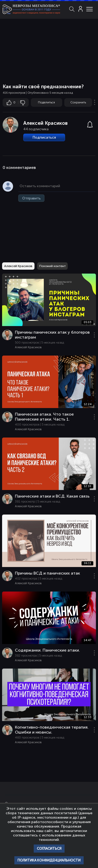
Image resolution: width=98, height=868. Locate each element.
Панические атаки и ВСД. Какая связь (52, 496)
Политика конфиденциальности (49, 860)
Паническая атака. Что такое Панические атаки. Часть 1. (44, 417)
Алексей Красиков (45, 123)
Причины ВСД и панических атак (47, 573)
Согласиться (49, 849)
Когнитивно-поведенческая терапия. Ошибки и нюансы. (52, 730)
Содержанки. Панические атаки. (47, 650)
